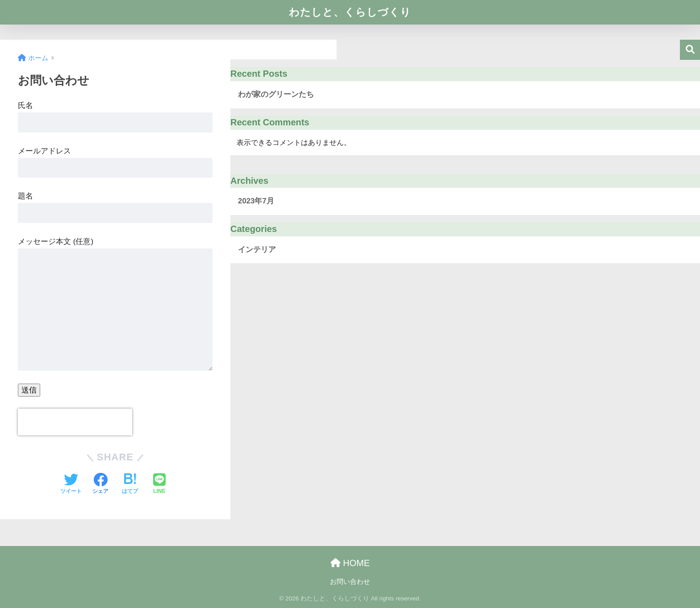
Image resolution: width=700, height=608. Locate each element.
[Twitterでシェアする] (71, 484)
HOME (350, 563)
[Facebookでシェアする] (100, 484)
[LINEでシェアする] (159, 484)
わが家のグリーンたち (276, 94)
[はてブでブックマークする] (130, 484)
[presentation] (75, 422)
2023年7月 (256, 201)
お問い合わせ (350, 582)
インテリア (257, 250)
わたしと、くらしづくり (350, 12)
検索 (690, 50)
